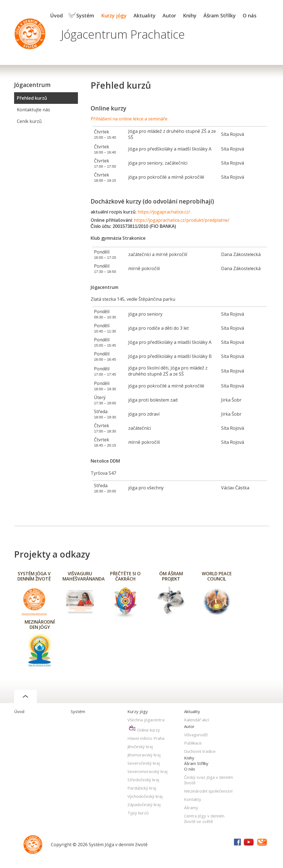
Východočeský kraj (145, 796)
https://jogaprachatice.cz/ (164, 212)
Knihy (190, 15)
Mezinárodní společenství (208, 791)
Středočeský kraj (143, 780)
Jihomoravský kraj (144, 755)
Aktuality (145, 15)
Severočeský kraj (144, 763)
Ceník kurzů (29, 121)
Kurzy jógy (114, 15)
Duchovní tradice (200, 751)
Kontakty (193, 799)
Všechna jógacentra (146, 720)
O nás (250, 15)
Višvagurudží (196, 735)
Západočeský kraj (144, 804)
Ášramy (191, 808)
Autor (169, 15)
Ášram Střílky (220, 15)
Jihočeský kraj (140, 746)
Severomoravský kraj (147, 771)
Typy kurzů (138, 813)
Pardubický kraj (142, 788)
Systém (85, 15)
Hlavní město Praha (146, 738)
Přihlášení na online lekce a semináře (129, 119)
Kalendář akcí (196, 720)
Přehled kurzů (32, 98)
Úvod (56, 15)
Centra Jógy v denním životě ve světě (204, 819)
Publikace (193, 743)
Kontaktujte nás (33, 110)
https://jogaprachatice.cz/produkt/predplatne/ (182, 220)
